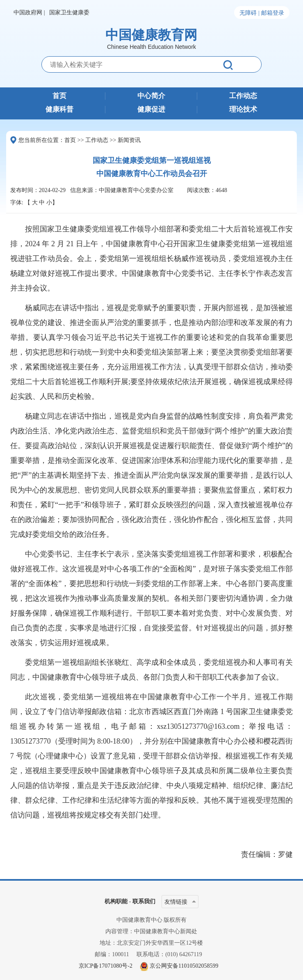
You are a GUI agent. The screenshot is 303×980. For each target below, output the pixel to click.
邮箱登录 (273, 13)
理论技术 (243, 110)
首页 (59, 96)
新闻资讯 (129, 140)
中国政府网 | (29, 13)
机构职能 (116, 901)
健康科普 (59, 110)
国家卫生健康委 (69, 13)
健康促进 (151, 110)
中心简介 (151, 96)
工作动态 (243, 96)
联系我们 (144, 901)
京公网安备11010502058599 (184, 966)
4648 (221, 190)
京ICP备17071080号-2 (106, 966)
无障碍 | (249, 13)
